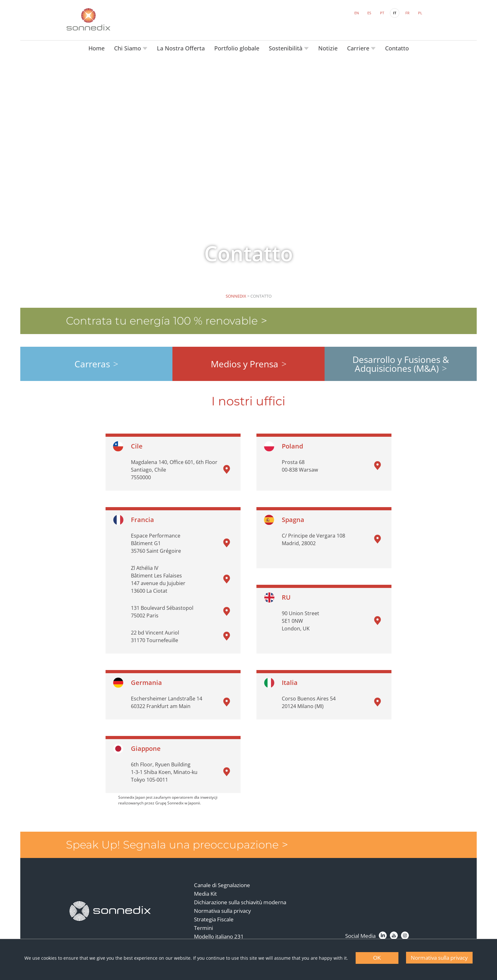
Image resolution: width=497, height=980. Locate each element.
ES (369, 13)
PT (382, 13)
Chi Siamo (128, 48)
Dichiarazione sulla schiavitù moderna (240, 899)
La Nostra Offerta (181, 48)
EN (356, 13)
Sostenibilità (286, 48)
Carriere (359, 48)
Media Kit (205, 891)
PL (420, 13)
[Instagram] (405, 932)
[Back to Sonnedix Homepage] (88, 19)
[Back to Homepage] (111, 908)
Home (97, 48)
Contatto (397, 48)
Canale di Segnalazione (222, 882)
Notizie (328, 48)
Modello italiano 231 (219, 934)
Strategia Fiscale (214, 916)
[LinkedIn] (382, 932)
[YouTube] (394, 932)
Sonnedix (236, 295)
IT (394, 13)
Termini (203, 925)
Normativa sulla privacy (223, 908)
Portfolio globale (237, 48)
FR (407, 13)
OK (377, 958)
